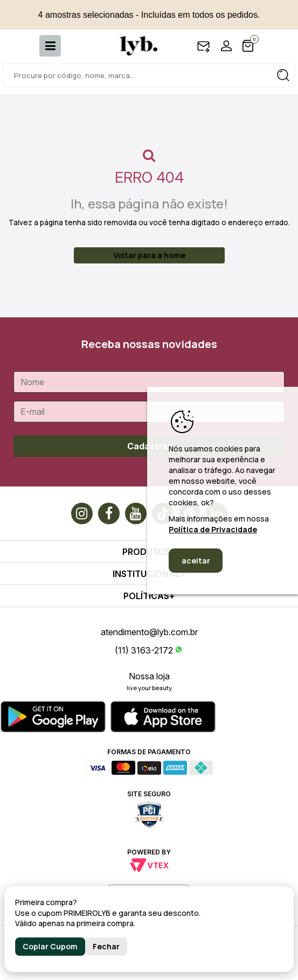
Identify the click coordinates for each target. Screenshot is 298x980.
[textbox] (149, 75)
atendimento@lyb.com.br (149, 632)
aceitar (196, 561)
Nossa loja (149, 676)
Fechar (106, 946)
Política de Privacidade (213, 529)
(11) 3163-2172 (144, 650)
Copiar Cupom (50, 946)
